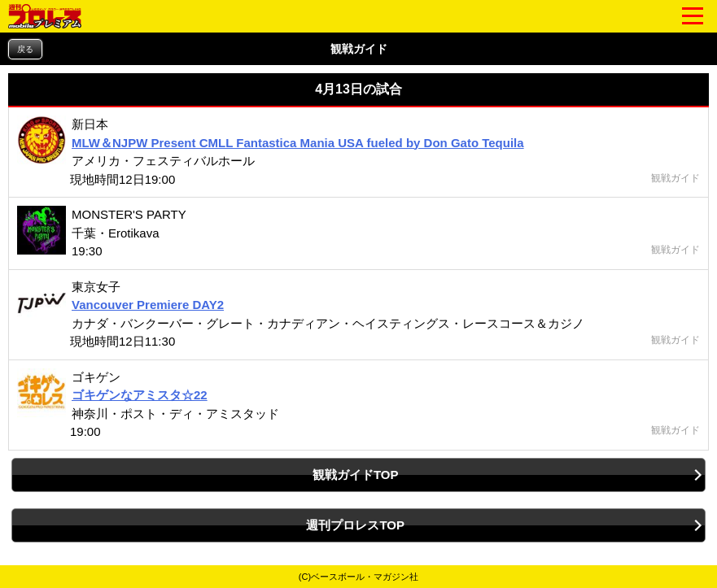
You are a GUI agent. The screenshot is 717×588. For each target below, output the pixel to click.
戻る (25, 49)
